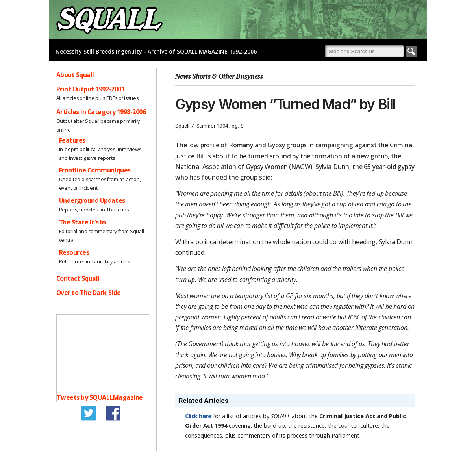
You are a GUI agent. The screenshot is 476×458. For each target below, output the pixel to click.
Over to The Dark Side (89, 293)
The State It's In (82, 222)
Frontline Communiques (95, 170)
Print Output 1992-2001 (91, 89)
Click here (198, 416)
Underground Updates (92, 200)
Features (72, 140)
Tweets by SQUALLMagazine (100, 397)
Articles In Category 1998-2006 (101, 112)
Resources (74, 252)
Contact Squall (78, 278)
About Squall (75, 75)
